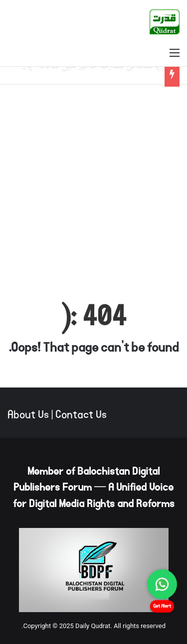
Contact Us (81, 415)
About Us (28, 415)
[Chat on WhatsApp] (162, 584)
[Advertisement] (93, 188)
